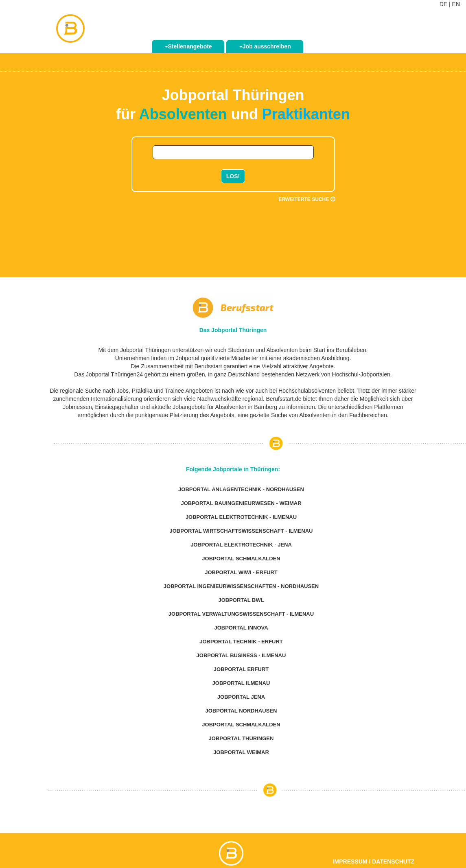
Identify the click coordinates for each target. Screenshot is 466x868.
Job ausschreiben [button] (265, 46)
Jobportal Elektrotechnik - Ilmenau (241, 517)
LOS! (233, 176)
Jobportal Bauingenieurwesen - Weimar (241, 503)
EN (456, 4)
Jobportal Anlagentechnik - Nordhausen (241, 489)
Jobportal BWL (241, 600)
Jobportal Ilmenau (241, 683)
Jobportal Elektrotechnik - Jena (241, 545)
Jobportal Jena (241, 697)
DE (443, 4)
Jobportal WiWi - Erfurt (241, 572)
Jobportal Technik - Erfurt (241, 642)
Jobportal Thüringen (241, 738)
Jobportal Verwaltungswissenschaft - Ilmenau (241, 614)
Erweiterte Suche (307, 199)
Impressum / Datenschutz (374, 861)
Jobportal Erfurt (241, 669)
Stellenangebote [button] (188, 46)
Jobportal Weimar (241, 752)
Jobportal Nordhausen (241, 711)
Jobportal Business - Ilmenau (241, 655)
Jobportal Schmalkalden (241, 559)
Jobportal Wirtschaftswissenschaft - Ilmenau (241, 531)
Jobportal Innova (241, 628)
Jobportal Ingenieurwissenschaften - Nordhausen (241, 586)
